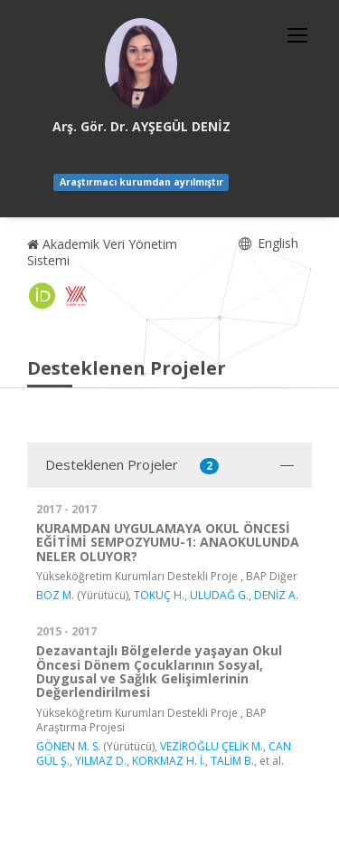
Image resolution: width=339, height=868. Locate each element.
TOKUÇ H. (159, 595)
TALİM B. (232, 761)
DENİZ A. (276, 595)
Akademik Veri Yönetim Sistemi (102, 252)
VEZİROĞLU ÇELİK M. (212, 746)
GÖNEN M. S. (68, 746)
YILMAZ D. (101, 761)
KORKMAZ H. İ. (169, 761)
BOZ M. (55, 595)
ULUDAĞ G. (219, 595)
